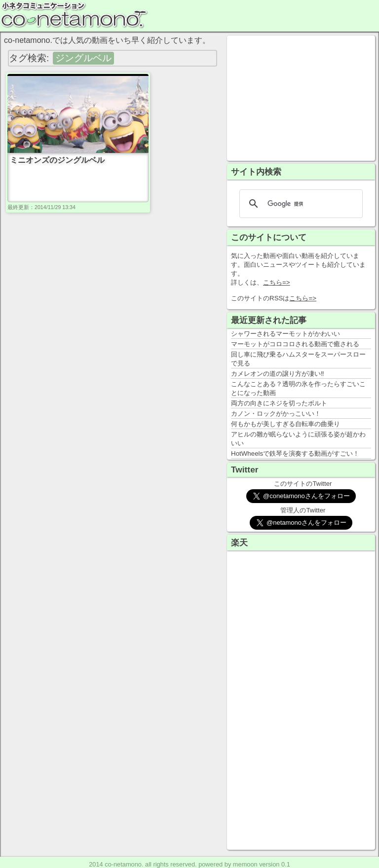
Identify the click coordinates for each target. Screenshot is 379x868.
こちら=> (277, 282)
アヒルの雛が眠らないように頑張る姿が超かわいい (298, 439)
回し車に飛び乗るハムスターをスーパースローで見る (298, 359)
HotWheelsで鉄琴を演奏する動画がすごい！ (295, 453)
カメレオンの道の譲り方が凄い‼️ (278, 374)
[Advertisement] (301, 97)
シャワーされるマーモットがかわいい (285, 334)
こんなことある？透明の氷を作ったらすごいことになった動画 (298, 388)
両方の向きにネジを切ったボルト (279, 403)
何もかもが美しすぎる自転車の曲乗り (285, 424)
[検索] (300, 204)
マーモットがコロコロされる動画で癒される (295, 344)
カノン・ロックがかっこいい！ (276, 414)
